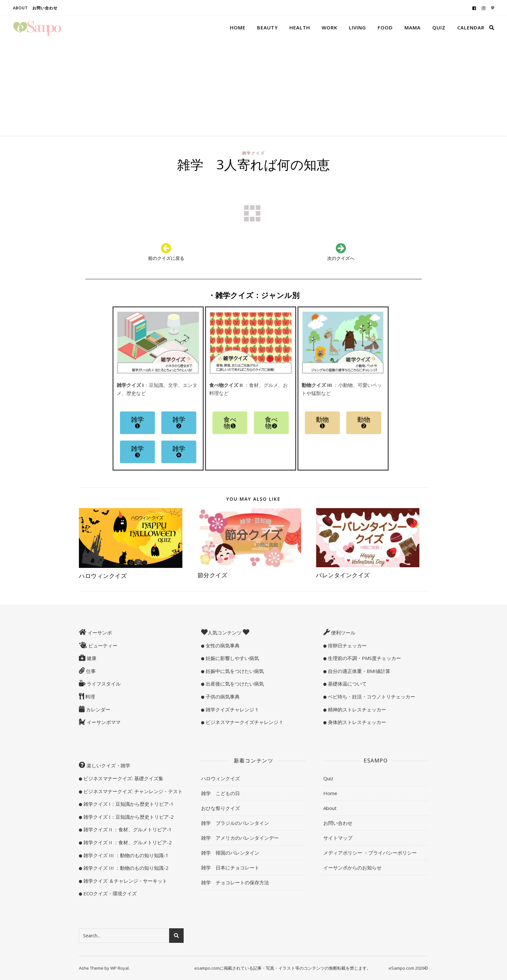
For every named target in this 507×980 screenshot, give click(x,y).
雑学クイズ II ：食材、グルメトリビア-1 (127, 829)
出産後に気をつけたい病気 (234, 684)
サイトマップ (338, 838)
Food (385, 27)
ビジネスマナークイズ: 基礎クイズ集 (123, 778)
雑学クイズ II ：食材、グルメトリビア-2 (127, 842)
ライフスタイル (103, 684)
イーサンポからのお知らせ (352, 868)
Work (329, 27)
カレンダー (97, 709)
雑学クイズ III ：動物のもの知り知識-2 (125, 868)
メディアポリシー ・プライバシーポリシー (370, 853)
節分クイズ (213, 575)
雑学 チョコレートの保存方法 (235, 882)
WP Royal (119, 968)
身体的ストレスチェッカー (356, 722)
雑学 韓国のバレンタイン (230, 853)
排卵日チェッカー (347, 645)
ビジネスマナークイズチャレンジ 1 (243, 722)
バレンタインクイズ (343, 575)
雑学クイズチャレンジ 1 (231, 709)
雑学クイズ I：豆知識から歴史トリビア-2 (128, 817)
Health (300, 27)
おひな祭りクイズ (221, 808)
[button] (137, 423)
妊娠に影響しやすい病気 (232, 658)
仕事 (90, 671)
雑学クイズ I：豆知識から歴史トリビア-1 (128, 804)
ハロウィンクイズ (103, 576)
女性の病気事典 (222, 645)
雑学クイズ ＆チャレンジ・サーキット (125, 881)
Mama (413, 27)
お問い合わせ (45, 8)
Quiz (439, 27)
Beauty (267, 27)
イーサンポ (99, 633)
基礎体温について (347, 684)
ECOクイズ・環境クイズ (109, 893)
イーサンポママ (103, 722)
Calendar (471, 27)
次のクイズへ (341, 258)
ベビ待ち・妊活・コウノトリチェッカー (371, 697)
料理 (90, 697)
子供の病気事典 (222, 697)
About (20, 8)
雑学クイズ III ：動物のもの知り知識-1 (125, 855)
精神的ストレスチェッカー (356, 709)
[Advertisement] (253, 87)
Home (238, 27)
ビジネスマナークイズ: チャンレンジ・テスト (132, 791)
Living (357, 27)
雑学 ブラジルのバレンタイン (235, 823)
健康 (91, 658)
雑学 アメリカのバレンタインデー (240, 838)
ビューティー (102, 645)
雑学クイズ (253, 153)
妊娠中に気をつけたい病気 (234, 671)
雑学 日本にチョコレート (230, 868)
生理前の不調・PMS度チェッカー (364, 658)
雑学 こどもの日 (221, 793)
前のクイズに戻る (166, 258)
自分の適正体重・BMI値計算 (358, 671)
